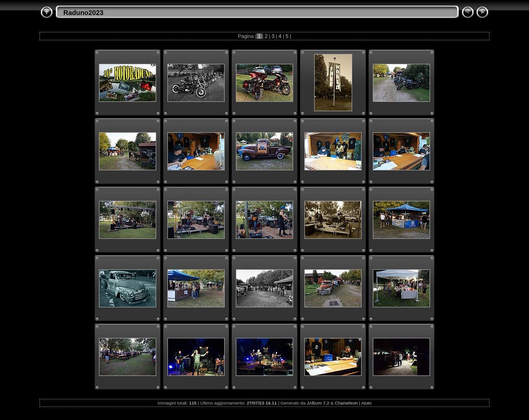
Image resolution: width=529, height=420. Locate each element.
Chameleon (346, 403)
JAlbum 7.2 (318, 403)
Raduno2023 (83, 13)
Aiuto (366, 403)
